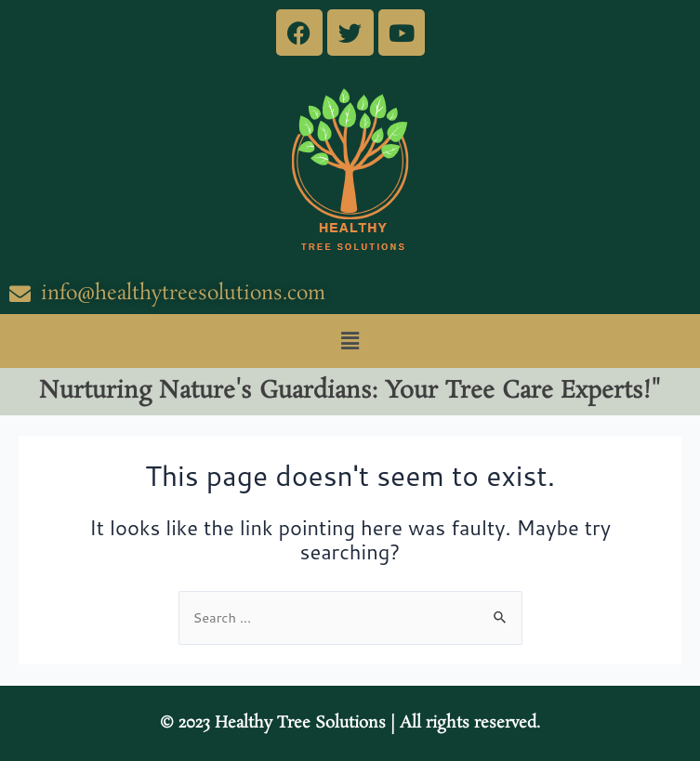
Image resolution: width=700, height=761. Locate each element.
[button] (350, 341)
